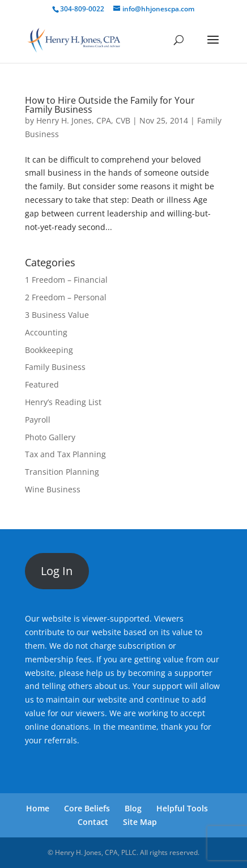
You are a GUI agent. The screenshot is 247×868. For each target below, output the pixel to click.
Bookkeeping (49, 350)
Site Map (140, 822)
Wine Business (53, 489)
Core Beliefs (87, 808)
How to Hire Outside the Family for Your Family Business (110, 105)
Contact (93, 822)
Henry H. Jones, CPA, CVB (83, 120)
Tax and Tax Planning (65, 454)
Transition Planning (62, 472)
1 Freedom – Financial (66, 280)
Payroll (38, 420)
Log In (57, 571)
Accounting (46, 332)
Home (38, 808)
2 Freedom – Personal (66, 297)
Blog (133, 808)
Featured (42, 384)
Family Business (55, 367)
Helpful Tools (182, 808)
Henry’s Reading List (63, 402)
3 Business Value (57, 315)
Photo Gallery (50, 437)
